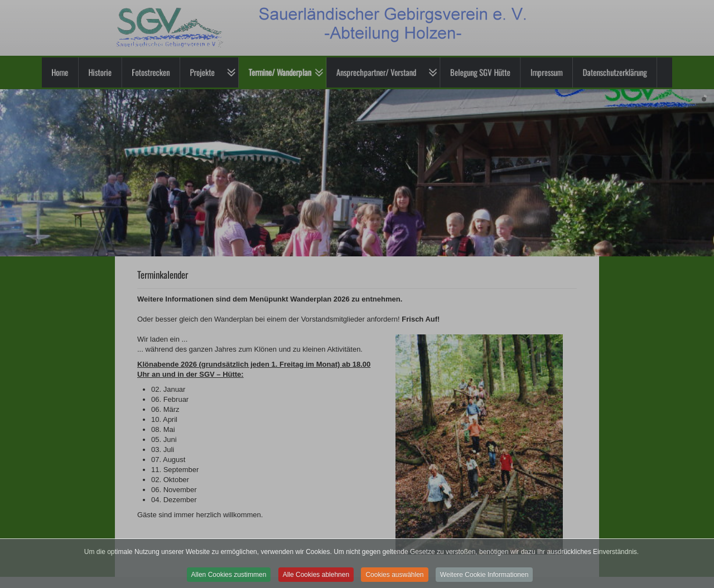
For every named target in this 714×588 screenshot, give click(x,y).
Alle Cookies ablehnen (316, 580)
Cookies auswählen (394, 580)
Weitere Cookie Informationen (484, 580)
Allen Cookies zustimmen (229, 580)
